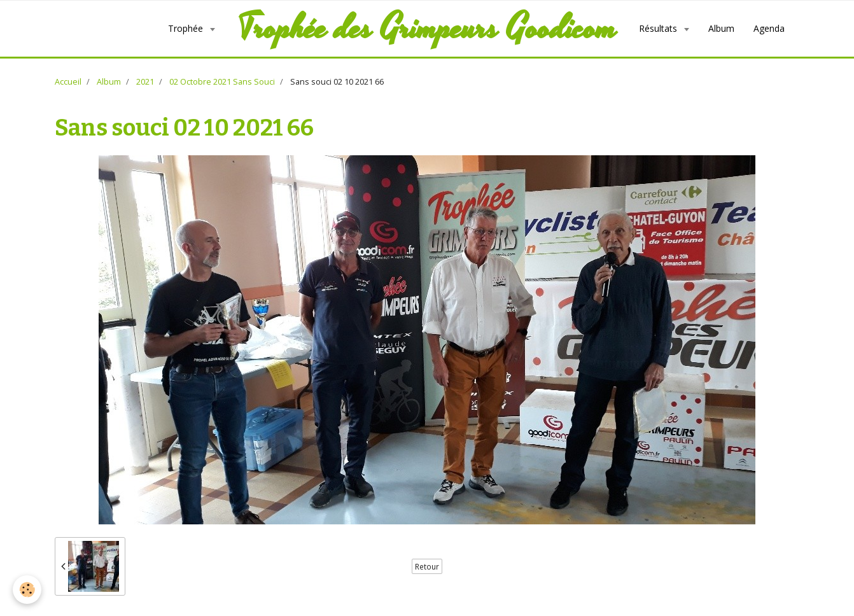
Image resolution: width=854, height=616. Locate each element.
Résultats (659, 28)
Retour (427, 566)
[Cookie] (27, 590)
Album (721, 28)
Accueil (68, 82)
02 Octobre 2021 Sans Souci (222, 82)
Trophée (187, 28)
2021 (145, 82)
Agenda (769, 28)
